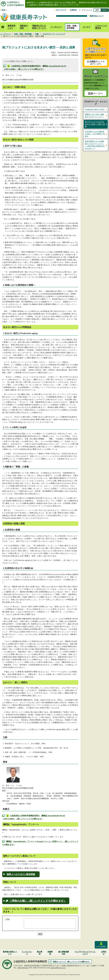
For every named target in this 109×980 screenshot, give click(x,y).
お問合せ (73, 10)
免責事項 (50, 953)
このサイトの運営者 (101, 27)
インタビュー (56, 27)
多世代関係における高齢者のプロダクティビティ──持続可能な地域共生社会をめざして (95, 145)
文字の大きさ (87, 10)
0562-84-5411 (23, 968)
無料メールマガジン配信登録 (21, 874)
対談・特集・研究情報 (72, 27)
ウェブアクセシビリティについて (85, 953)
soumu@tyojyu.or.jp (58, 968)
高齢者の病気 (24, 27)
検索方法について (97, 16)
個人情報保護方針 (64, 953)
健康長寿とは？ (12, 27)
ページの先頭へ (101, 946)
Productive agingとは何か (95, 109)
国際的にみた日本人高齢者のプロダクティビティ (94, 116)
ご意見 (7, 919)
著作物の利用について (10, 953)
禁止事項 (40, 953)
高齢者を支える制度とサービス (39, 27)
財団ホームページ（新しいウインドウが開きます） (72, 962)
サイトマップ (61, 10)
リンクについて (27, 953)
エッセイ (87, 27)
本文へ (4, 10)
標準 (97, 10)
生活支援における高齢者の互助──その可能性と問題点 (95, 134)
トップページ (3, 26)
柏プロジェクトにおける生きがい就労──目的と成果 (95, 124)
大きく (105, 10)
